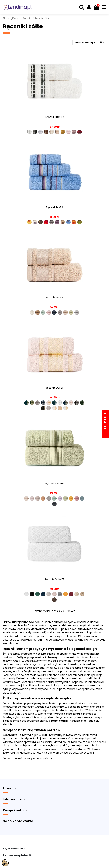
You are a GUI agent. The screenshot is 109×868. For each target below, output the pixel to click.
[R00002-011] (82, 498)
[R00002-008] (65, 498)
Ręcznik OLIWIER (54, 579)
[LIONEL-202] (82, 403)
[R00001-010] (77, 594)
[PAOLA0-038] (54, 312)
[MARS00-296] (57, 222)
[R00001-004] (43, 594)
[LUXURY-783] (52, 132)
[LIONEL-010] (43, 403)
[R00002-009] (71, 498)
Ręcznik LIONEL (54, 388)
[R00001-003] (38, 594)
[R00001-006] (54, 594)
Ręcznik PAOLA (55, 298)
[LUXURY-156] (35, 132)
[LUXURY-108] (68, 132)
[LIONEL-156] (77, 403)
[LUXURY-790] (57, 132)
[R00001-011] (82, 594)
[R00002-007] (60, 498)
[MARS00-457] (68, 222)
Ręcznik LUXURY (55, 117)
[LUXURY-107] (80, 132)
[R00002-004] (43, 498)
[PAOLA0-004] (32, 312)
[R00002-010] (77, 498)
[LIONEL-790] (60, 408)
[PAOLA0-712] (77, 312)
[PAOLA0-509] (65, 312)
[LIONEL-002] (32, 403)
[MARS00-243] (40, 222)
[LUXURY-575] (46, 132)
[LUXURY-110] (63, 132)
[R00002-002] (32, 498)
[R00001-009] (71, 594)
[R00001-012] (54, 600)
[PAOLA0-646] (71, 312)
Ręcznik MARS (54, 207)
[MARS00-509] (74, 222)
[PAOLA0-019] (49, 312)
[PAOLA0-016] (43, 312)
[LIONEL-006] (38, 403)
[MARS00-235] (35, 222)
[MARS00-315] (63, 222)
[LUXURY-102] (29, 132)
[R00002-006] (54, 498)
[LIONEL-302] (65, 408)
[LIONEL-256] (43, 408)
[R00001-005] (49, 594)
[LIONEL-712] (49, 408)
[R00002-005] (49, 498)
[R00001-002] (32, 594)
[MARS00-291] (46, 222)
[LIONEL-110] (65, 403)
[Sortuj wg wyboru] (85, 42)
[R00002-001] (26, 498)
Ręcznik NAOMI (54, 484)
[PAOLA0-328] (60, 312)
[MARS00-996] (80, 222)
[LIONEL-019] (49, 403)
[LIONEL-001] (26, 403)
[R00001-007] (60, 594)
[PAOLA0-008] (38, 312)
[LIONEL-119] (71, 403)
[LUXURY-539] (40, 132)
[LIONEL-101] (54, 403)
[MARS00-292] (52, 222)
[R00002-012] (54, 504)
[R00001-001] (26, 594)
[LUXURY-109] (74, 132)
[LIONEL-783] (54, 408)
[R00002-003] (38, 498)
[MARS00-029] (29, 222)
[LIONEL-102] (60, 403)
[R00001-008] (65, 594)
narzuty (27, 758)
